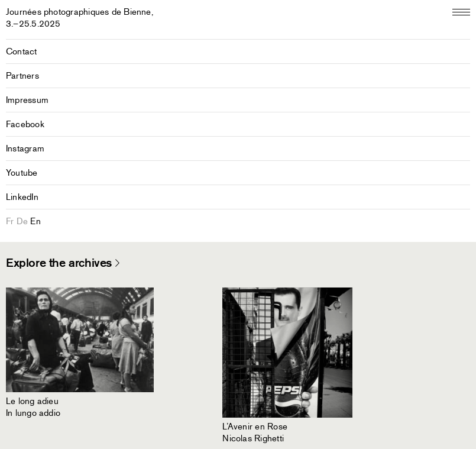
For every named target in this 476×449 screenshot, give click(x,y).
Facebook (25, 124)
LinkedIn (22, 197)
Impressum (27, 100)
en (35, 221)
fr (10, 221)
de (22, 221)
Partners (22, 76)
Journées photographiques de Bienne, (80, 18)
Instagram (25, 148)
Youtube (22, 173)
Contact (22, 51)
